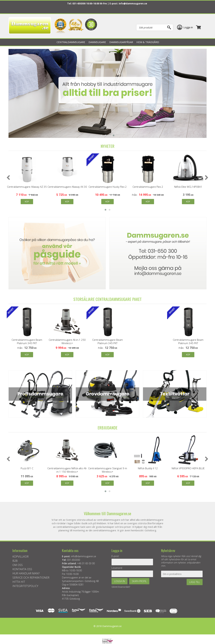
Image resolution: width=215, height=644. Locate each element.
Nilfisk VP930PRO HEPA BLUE (188, 468)
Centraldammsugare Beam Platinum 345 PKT (27, 341)
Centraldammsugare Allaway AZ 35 (27, 187)
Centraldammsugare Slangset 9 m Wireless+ (108, 470)
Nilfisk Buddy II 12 (148, 468)
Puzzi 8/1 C (27, 468)
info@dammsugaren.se (133, 3)
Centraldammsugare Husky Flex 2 (108, 187)
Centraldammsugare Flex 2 (148, 187)
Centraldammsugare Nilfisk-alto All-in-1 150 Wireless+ (67, 470)
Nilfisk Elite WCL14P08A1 (188, 187)
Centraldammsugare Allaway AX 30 (67, 187)
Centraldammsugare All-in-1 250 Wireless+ (67, 341)
